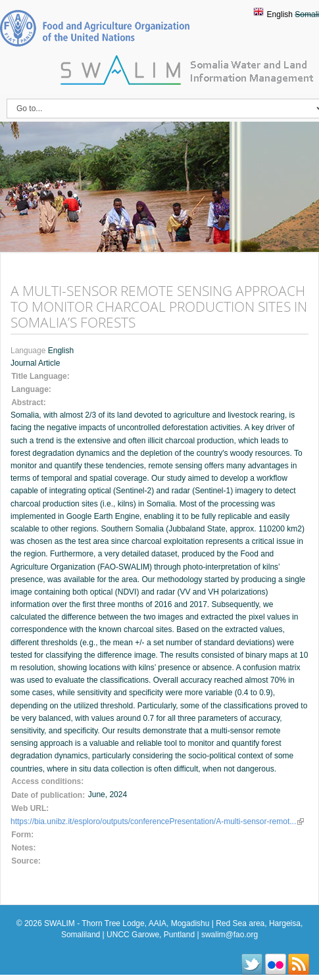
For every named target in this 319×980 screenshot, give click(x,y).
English (280, 14)
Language (29, 351)
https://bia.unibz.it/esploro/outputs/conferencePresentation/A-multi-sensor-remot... (157, 821)
